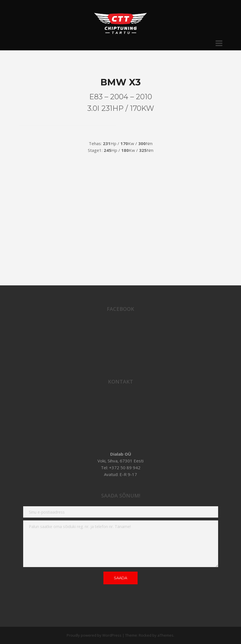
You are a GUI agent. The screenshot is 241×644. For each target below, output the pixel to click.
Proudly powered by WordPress (94, 635)
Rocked (145, 635)
